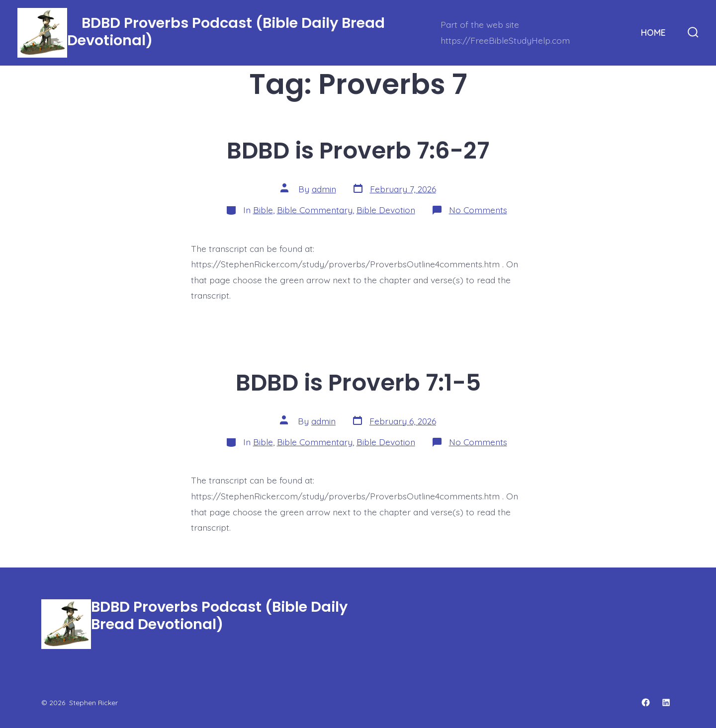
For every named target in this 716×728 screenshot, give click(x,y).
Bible (263, 210)
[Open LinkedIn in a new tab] (666, 702)
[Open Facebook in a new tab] (646, 702)
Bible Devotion (386, 210)
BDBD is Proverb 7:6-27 (358, 150)
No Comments (478, 210)
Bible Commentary (315, 210)
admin (324, 189)
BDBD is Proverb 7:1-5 (358, 382)
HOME (653, 32)
